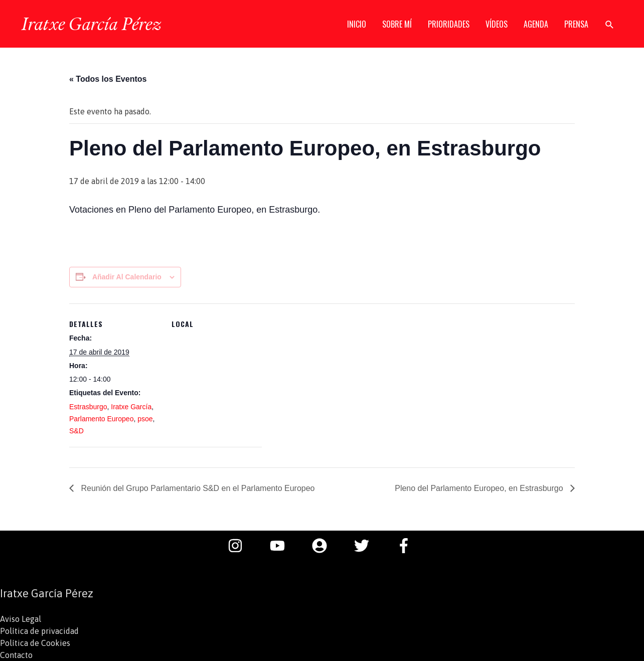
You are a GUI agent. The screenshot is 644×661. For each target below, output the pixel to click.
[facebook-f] (406, 546)
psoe (145, 419)
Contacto (16, 655)
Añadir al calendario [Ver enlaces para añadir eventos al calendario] (127, 277)
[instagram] (240, 546)
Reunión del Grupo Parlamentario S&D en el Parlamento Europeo (197, 488)
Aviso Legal (21, 619)
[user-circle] (325, 546)
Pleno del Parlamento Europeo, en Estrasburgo (480, 488)
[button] (610, 24)
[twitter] (367, 546)
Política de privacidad (39, 631)
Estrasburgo (88, 407)
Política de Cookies (35, 643)
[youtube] (282, 546)
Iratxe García (131, 407)
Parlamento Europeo (101, 419)
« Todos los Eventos (108, 79)
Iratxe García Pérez (91, 24)
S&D (76, 431)
